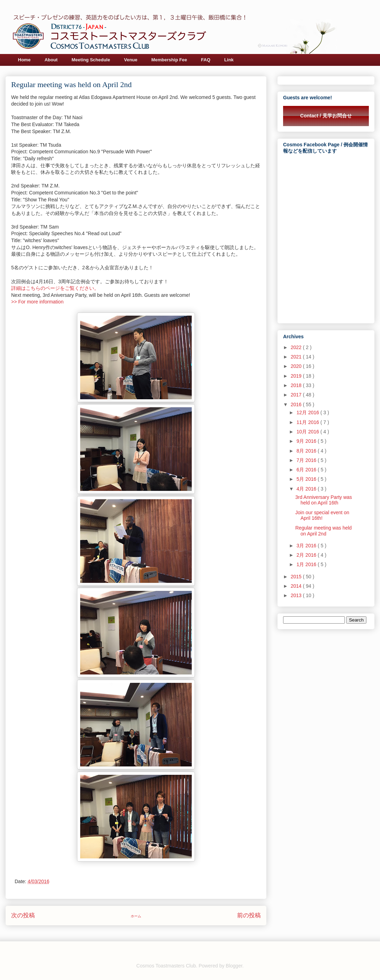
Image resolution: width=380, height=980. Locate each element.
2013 (297, 595)
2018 (297, 385)
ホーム (136, 916)
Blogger (234, 966)
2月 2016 (307, 555)
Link (229, 60)
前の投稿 (249, 915)
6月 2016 (307, 470)
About (51, 60)
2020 (297, 366)
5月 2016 (307, 479)
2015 (297, 577)
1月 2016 (307, 564)
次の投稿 (23, 915)
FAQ (206, 60)
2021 (297, 357)
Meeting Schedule (91, 60)
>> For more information (37, 302)
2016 (297, 404)
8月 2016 (307, 451)
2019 (297, 376)
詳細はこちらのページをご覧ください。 (55, 288)
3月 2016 (307, 546)
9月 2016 (307, 441)
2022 (297, 347)
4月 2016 (307, 489)
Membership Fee (169, 60)
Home (24, 60)
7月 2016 (307, 460)
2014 (297, 586)
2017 (297, 395)
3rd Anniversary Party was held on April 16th (324, 500)
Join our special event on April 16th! (322, 515)
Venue (131, 60)
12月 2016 (308, 412)
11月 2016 (308, 422)
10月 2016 (308, 432)
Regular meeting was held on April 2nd (324, 531)
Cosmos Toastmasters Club (166, 966)
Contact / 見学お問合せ (326, 116)
